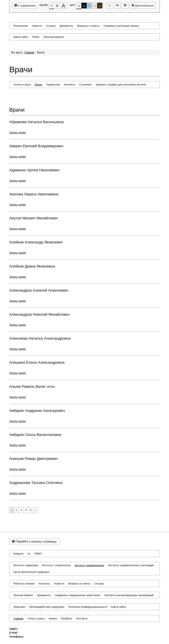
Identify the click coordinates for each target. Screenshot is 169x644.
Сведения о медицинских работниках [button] (78, 595)
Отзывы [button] (51, 26)
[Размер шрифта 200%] (63, 6)
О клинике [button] (85, 85)
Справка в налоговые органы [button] (121, 26)
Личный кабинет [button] (23, 595)
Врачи (41, 52)
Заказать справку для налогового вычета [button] (121, 85)
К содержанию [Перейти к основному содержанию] (25, 5)
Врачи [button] (38, 85)
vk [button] (29, 554)
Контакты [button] (69, 85)
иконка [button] (53, 618)
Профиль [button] (67, 618)
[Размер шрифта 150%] (57, 6)
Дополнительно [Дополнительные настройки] (143, 5)
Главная (29, 52)
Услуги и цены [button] (22, 85)
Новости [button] (37, 26)
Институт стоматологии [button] (56, 565)
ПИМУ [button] (38, 554)
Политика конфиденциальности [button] (88, 607)
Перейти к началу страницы (34, 541)
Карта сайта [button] (21, 37)
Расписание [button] (21, 26)
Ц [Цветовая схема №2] (84, 6)
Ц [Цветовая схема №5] (100, 6)
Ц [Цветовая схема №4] (94, 6)
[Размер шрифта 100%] (52, 6)
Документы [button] (66, 26)
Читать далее (18, 132)
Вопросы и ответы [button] (88, 26)
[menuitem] (21, 26)
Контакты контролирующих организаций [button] (129, 595)
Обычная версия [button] (54, 37)
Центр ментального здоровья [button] (31, 572)
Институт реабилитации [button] (89, 565)
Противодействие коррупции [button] (47, 607)
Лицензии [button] (19, 607)
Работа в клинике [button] (24, 584)
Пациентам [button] (53, 85)
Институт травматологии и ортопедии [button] (131, 565)
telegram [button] (18, 554)
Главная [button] (18, 618)
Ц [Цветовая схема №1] (79, 6)
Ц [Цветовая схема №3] (89, 6)
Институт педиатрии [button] (26, 565)
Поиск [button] (36, 37)
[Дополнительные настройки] (125, 6)
